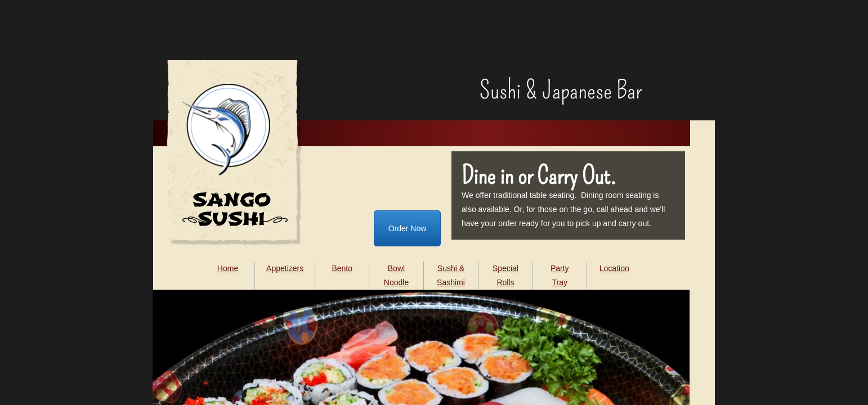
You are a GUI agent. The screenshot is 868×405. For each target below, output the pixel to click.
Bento (342, 268)
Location (614, 268)
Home (228, 268)
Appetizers (285, 268)
